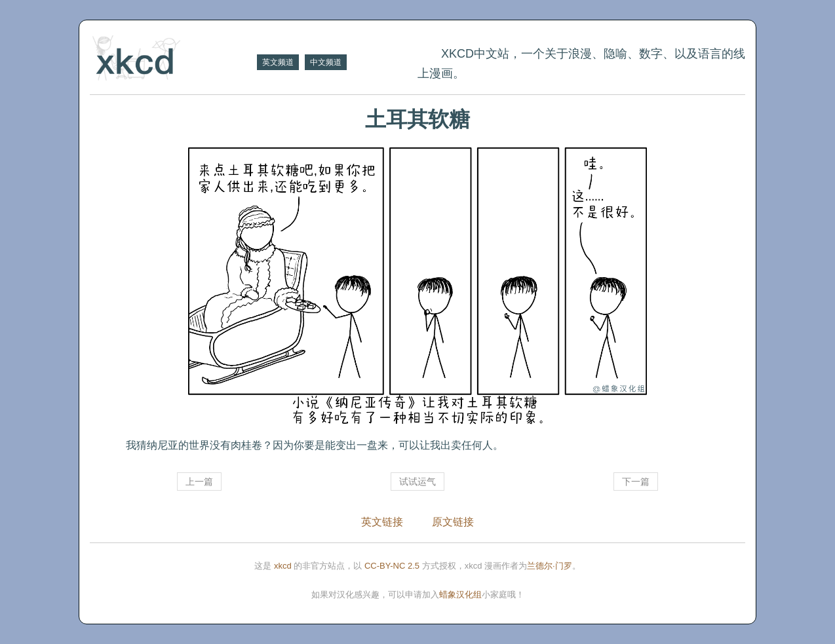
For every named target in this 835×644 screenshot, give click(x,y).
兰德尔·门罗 (550, 566)
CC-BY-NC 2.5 (392, 566)
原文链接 (453, 522)
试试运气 (417, 482)
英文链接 (382, 522)
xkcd (283, 566)
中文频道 (326, 62)
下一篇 (636, 482)
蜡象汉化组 (460, 595)
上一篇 (199, 482)
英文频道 (278, 62)
